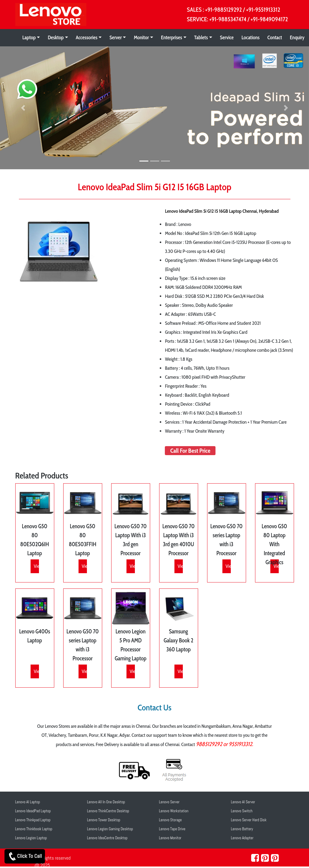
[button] (23, 108)
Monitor (141, 37)
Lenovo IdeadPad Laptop (33, 811)
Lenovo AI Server (243, 802)
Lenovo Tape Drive (172, 829)
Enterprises (172, 37)
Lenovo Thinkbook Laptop (34, 829)
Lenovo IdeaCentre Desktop (107, 838)
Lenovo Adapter (242, 838)
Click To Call (25, 856)
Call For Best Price (190, 451)
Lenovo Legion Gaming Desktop (110, 829)
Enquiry (297, 37)
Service (227, 37)
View (38, 566)
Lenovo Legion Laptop (31, 838)
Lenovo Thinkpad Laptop (33, 820)
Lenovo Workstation (174, 811)
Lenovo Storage (171, 820)
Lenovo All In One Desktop (106, 802)
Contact (275, 37)
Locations (251, 37)
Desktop (56, 37)
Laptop (29, 37)
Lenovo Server (169, 802)
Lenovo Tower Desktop (104, 820)
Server (116, 37)
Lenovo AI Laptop (28, 802)
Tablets (201, 37)
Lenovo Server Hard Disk (249, 820)
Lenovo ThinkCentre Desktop (108, 811)
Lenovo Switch (242, 811)
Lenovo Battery (242, 829)
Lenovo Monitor (170, 838)
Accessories (87, 37)
